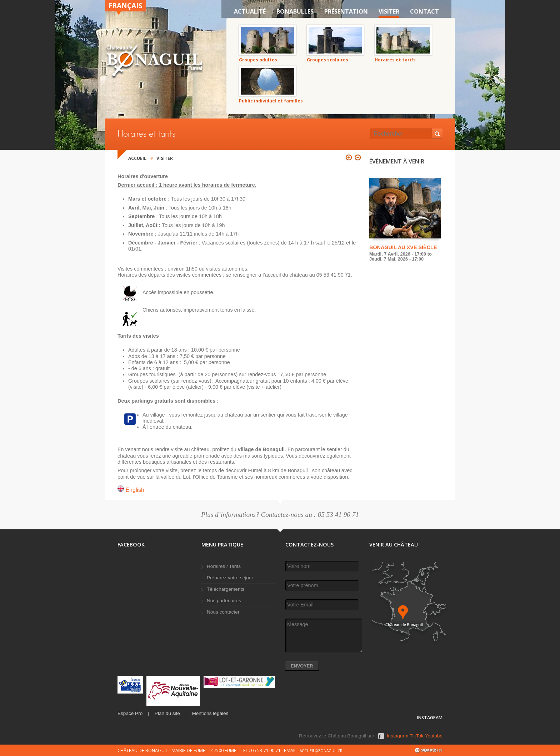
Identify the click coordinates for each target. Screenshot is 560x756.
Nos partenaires (224, 601)
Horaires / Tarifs (224, 566)
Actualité (250, 11)
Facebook (381, 739)
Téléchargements (226, 589)
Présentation (346, 11)
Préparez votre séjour (230, 578)
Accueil (137, 158)
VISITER (389, 11)
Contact (424, 11)
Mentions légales (210, 713)
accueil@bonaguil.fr (321, 751)
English (131, 490)
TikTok (417, 736)
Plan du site (167, 713)
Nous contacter (223, 612)
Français (126, 6)
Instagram (397, 736)
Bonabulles (295, 11)
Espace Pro (130, 713)
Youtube (434, 736)
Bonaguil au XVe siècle (403, 247)
